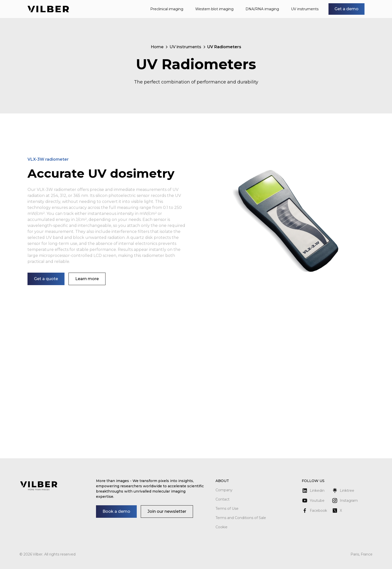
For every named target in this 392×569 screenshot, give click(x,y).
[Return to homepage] (48, 9)
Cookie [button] (221, 527)
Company (224, 490)
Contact (222, 499)
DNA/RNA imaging (262, 9)
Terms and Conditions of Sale (241, 518)
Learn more (87, 279)
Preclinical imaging (167, 9)
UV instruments (305, 9)
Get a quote (46, 279)
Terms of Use (227, 509)
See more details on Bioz (347, 428)
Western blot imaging (214, 9)
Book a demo (116, 511)
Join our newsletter (167, 511)
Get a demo (346, 9)
